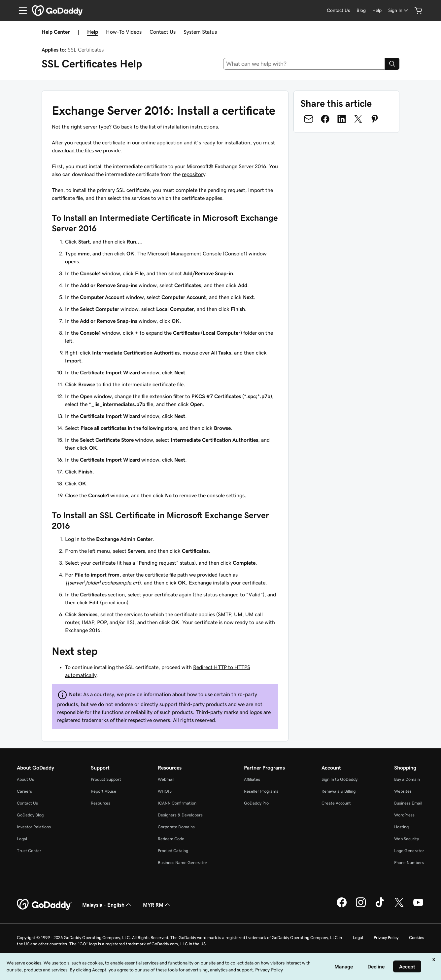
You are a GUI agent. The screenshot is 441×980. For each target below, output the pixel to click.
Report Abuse (103, 791)
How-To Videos (124, 32)
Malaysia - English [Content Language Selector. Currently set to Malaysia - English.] (107, 905)
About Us (25, 779)
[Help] (377, 10)
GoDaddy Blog (30, 815)
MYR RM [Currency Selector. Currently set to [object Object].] (157, 905)
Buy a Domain (407, 779)
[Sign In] (399, 10)
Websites (403, 791)
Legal (22, 839)
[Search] (392, 64)
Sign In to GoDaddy (339, 779)
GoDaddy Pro (256, 803)
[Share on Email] (309, 119)
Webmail (166, 779)
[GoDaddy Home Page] (44, 905)
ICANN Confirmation (177, 803)
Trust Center (29, 851)
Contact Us (163, 32)
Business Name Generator (183, 863)
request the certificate (100, 142)
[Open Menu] (20, 11)
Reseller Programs (261, 791)
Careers (24, 791)
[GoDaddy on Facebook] (342, 906)
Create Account (336, 803)
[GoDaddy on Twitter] (399, 906)
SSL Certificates (86, 50)
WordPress (404, 815)
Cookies (417, 938)
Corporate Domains (176, 827)
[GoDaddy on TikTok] (380, 906)
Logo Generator (409, 851)
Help (93, 32)
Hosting (401, 827)
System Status (200, 32)
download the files (73, 150)
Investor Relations (34, 827)
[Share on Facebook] (325, 119)
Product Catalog (173, 851)
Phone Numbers (409, 863)
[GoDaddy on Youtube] (418, 906)
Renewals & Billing (339, 791)
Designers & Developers (180, 815)
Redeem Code (171, 839)
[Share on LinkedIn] (342, 119)
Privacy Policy (386, 938)
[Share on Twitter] (358, 119)
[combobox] (304, 64)
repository (194, 174)
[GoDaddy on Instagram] (361, 906)
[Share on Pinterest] (375, 119)
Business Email (408, 803)
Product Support (106, 779)
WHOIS (165, 791)
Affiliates (252, 779)
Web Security (407, 839)
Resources (101, 803)
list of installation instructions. (184, 127)
